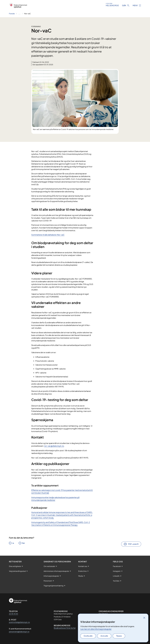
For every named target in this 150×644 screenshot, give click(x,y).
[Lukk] (144, 618)
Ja (13, 543)
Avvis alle (104, 636)
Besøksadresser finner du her (65, 628)
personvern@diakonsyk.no (19, 632)
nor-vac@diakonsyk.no (54, 446)
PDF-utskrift (133, 544)
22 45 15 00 (14, 614)
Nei (23, 543)
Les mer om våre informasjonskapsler (96, 629)
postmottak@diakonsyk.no (19, 622)
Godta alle (88, 636)
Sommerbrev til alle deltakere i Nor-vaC (48, 235)
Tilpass (119, 636)
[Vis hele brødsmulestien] (19, 14)
